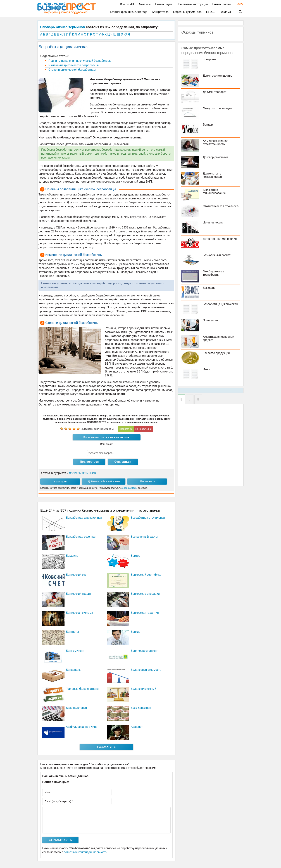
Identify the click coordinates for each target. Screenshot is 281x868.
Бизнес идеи (164, 4)
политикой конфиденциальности (85, 852)
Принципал (210, 320)
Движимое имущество (218, 76)
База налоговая (76, 708)
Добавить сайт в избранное (104, 481)
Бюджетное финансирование (214, 191)
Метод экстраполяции (217, 108)
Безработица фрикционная (84, 518)
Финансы (145, 4)
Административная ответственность (216, 142)
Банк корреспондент (144, 651)
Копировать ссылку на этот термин (106, 437)
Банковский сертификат (147, 575)
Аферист (137, 727)
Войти (238, 4)
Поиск (238, 12)
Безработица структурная (148, 518)
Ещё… (210, 12)
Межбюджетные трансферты (214, 273)
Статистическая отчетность (221, 206)
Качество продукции (216, 353)
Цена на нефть (213, 222)
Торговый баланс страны (83, 689)
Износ (207, 369)
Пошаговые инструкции (192, 4)
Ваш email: (106, 444)
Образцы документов (187, 12)
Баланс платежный (143, 689)
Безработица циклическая (220, 304)
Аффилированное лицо (82, 727)
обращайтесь (129, 488)
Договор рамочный (215, 157)
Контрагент (210, 59)
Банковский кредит (78, 594)
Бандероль (73, 670)
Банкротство (160, 12)
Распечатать (148, 481)
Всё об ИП (127, 4)
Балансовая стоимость (146, 670)
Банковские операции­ (145, 594)
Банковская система (79, 613)
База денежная (141, 708)
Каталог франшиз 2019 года (129, 12)
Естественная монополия (220, 239)
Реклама (225, 12)
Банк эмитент (75, 651)
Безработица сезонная (81, 537)
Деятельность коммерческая (212, 175)
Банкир (136, 632)
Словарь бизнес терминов (63, 27)
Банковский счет (77, 575)
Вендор (208, 125)
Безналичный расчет (145, 537)
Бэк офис (209, 288)
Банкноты (72, 632)
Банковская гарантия (145, 613)
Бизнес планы (222, 4)
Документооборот (215, 92)
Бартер (136, 556)
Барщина (72, 556)
